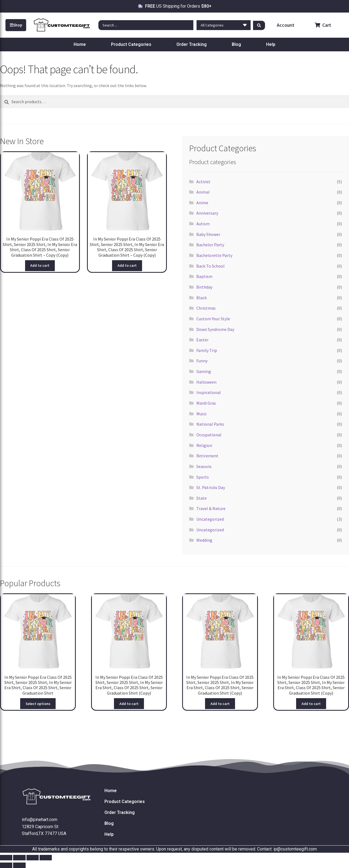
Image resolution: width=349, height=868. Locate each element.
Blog (236, 44)
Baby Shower (208, 234)
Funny (202, 361)
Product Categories (131, 44)
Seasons (204, 466)
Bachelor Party (210, 245)
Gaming (204, 371)
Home (80, 44)
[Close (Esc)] (46, 858)
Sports (203, 477)
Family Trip (207, 350)
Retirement (207, 456)
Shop (16, 25)
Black (201, 298)
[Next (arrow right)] (19, 865)
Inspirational (209, 392)
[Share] (33, 858)
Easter (202, 340)
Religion (204, 445)
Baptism (204, 276)
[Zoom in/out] (6, 858)
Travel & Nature (211, 508)
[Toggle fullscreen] (19, 858)
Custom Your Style (213, 319)
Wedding (204, 540)
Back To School (210, 266)
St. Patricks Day (211, 487)
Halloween (206, 382)
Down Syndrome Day (215, 329)
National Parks (210, 424)
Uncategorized (210, 519)
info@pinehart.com (40, 820)
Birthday (204, 287)
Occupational (209, 435)
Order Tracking (192, 44)
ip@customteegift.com (295, 849)
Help (271, 44)
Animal (203, 192)
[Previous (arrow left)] (6, 865)
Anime (202, 203)
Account (285, 25)
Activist (203, 182)
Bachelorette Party (214, 255)
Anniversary (207, 213)
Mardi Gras (206, 403)
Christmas (206, 308)
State (201, 498)
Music (201, 414)
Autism (203, 224)
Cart (323, 25)
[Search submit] (259, 25)
